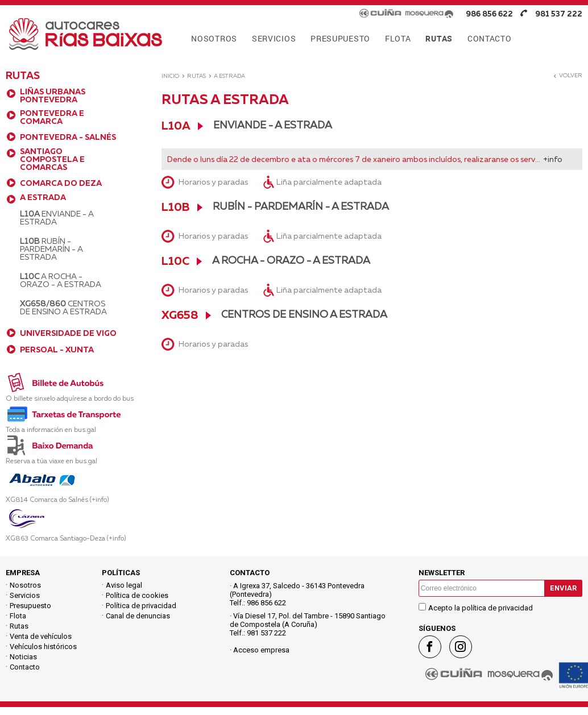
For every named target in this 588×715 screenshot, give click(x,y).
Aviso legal (124, 585)
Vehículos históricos (43, 647)
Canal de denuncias (138, 616)
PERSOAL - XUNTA (57, 350)
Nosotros (25, 585)
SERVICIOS (274, 38)
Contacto (25, 667)
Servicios (25, 595)
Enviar (563, 588)
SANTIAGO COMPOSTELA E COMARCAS (52, 159)
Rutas (196, 76)
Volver (567, 75)
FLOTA (398, 38)
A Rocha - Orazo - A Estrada (61, 280)
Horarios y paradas (213, 182)
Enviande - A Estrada (57, 218)
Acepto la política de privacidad (481, 608)
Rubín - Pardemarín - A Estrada (51, 249)
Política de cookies (137, 595)
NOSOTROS (214, 38)
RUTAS (439, 39)
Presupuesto (30, 606)
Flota (18, 616)
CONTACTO (490, 38)
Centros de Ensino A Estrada (63, 307)
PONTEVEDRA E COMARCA (52, 117)
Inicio (170, 76)
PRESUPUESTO (340, 38)
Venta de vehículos (41, 636)
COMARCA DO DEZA (61, 183)
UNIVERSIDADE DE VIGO (68, 333)
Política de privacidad (141, 606)
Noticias (23, 657)
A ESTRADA (43, 197)
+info (553, 159)
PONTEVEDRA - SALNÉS (68, 137)
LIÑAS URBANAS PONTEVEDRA (53, 95)
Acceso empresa (261, 650)
